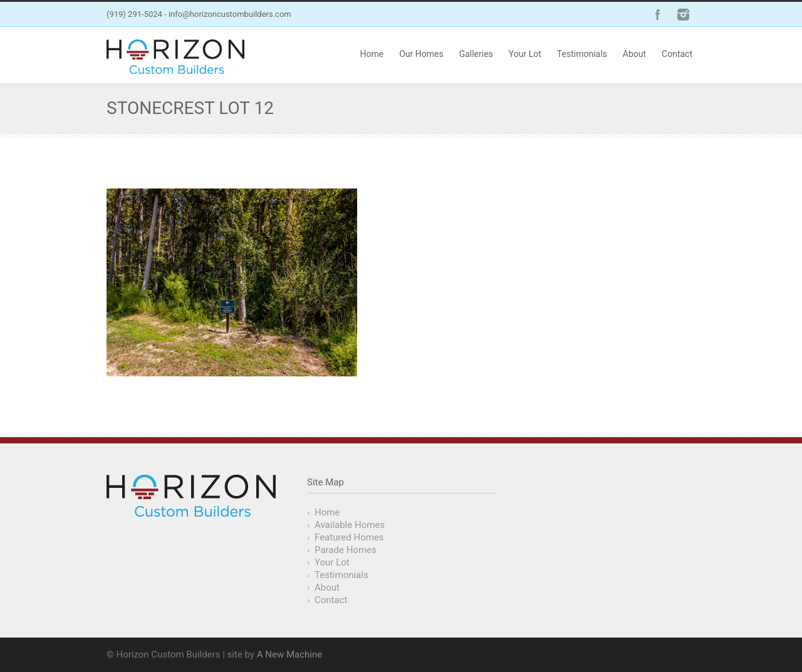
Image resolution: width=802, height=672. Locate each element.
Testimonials (582, 54)
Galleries (476, 54)
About (634, 54)
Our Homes (421, 54)
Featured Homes (349, 537)
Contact (677, 54)
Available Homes (350, 525)
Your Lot (525, 54)
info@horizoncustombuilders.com (230, 14)
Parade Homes (346, 550)
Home (372, 54)
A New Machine (289, 654)
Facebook (658, 14)
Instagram (683, 14)
